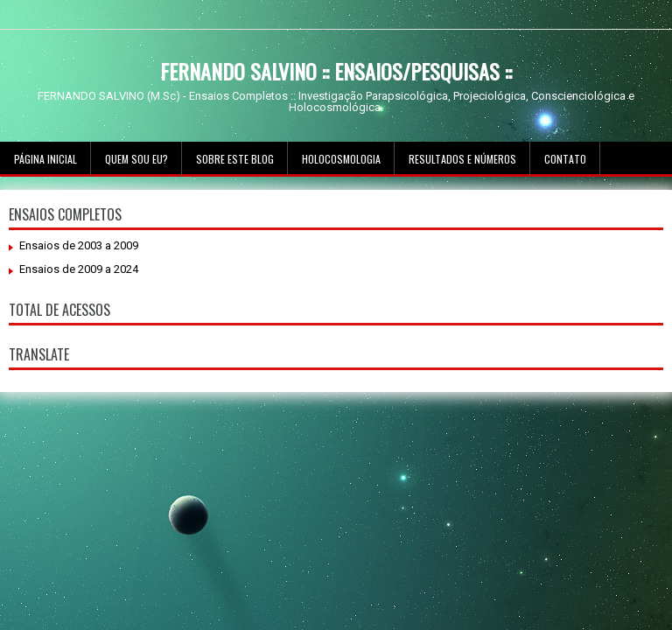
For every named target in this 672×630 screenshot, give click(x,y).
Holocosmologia (341, 159)
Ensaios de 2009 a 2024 (79, 269)
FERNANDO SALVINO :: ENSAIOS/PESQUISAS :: (336, 71)
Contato (565, 159)
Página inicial (45, 159)
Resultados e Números (462, 159)
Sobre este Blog (235, 159)
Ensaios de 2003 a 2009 (79, 245)
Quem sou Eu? (136, 159)
